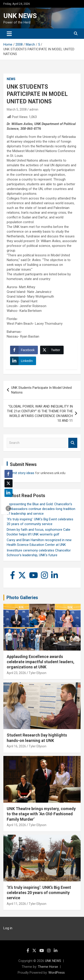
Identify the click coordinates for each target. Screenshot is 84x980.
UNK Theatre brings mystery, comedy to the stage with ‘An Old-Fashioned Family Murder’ (41, 814)
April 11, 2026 (16, 904)
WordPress (57, 973)
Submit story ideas (20, 473)
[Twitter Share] (52, 350)
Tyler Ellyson (38, 673)
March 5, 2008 (17, 109)
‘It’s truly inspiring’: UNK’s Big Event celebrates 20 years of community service (39, 893)
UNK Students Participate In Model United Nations (41, 390)
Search (73, 443)
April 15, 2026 (16, 825)
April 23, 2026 (16, 673)
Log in (8, 928)
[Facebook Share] (24, 350)
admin (34, 109)
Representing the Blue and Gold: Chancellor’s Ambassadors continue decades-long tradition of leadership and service (41, 509)
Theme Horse (48, 967)
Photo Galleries (22, 598)
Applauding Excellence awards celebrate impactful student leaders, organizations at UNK (41, 662)
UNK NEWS (20, 16)
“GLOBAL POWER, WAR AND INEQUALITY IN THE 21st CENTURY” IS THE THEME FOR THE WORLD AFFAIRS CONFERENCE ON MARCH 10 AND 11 (40, 414)
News (11, 79)
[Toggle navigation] (9, 34)
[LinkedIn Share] (23, 361)
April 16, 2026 (16, 746)
